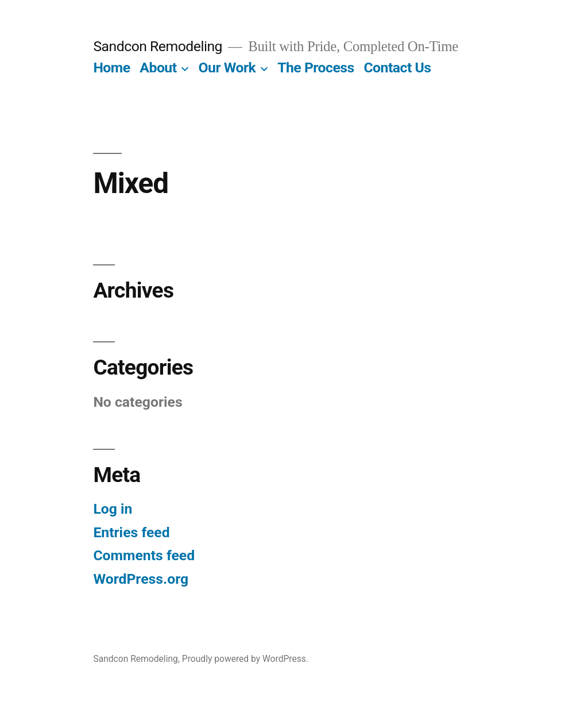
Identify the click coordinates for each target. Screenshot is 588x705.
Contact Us (397, 68)
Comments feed (144, 555)
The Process (316, 68)
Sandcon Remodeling (158, 46)
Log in (113, 509)
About (158, 68)
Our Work (227, 68)
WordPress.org (141, 579)
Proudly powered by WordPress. (245, 659)
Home (111, 68)
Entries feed (131, 532)
